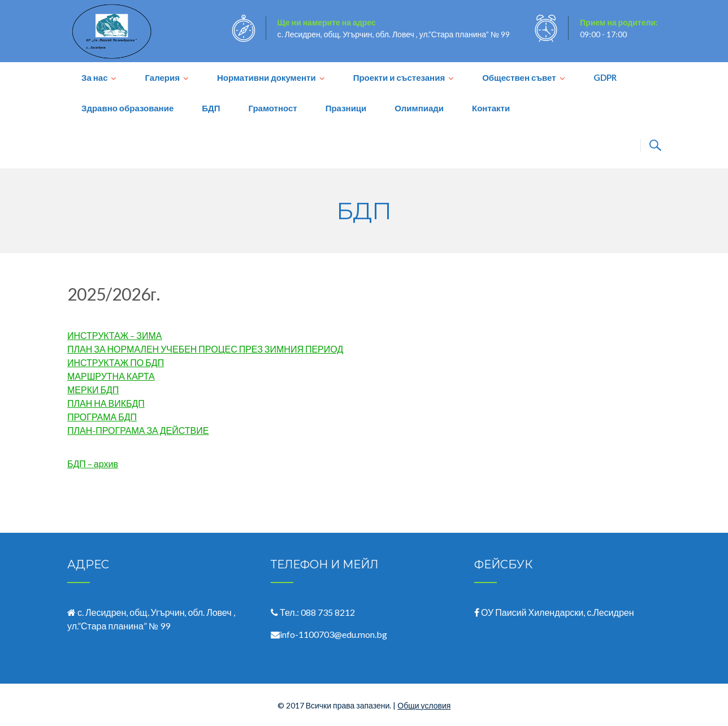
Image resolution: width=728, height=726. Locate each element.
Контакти (491, 108)
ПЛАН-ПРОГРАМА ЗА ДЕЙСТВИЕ (138, 430)
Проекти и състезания (399, 77)
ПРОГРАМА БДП (102, 417)
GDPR (605, 77)
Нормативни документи (266, 77)
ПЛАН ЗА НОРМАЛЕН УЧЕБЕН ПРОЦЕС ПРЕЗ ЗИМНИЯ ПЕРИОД (205, 349)
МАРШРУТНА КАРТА (111, 376)
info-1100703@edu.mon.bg (333, 634)
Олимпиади (419, 108)
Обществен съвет (519, 77)
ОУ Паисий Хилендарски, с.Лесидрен (558, 612)
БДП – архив (93, 464)
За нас (94, 77)
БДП (211, 108)
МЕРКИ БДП (93, 390)
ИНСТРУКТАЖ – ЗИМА (115, 335)
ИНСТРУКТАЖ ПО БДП (116, 362)
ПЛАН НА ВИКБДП (106, 403)
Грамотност (272, 108)
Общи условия (424, 705)
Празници (346, 108)
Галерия (162, 77)
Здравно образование (127, 108)
